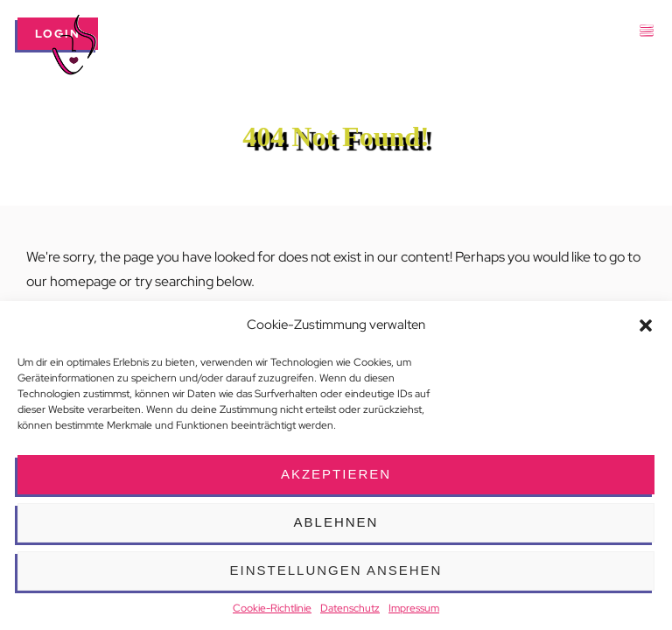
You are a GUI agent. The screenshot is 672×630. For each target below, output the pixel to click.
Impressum (414, 608)
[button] (646, 325)
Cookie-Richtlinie (272, 608)
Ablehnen (336, 522)
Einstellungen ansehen (336, 570)
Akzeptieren (336, 474)
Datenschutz (350, 608)
